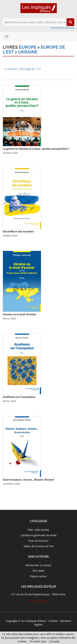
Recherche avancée (63, 28)
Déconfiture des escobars (18, 232)
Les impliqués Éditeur (34, 621)
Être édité (38, 571)
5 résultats (11, 69)
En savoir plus (38, 641)
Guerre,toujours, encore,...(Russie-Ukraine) (28, 480)
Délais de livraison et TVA (38, 546)
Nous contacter (39, 601)
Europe (28, 47)
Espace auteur (38, 576)
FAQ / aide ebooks (38, 530)
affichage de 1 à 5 (30, 69)
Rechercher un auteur (38, 565)
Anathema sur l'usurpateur (19, 397)
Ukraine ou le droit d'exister (20, 314)
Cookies (53, 621)
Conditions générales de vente (38, 535)
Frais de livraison (38, 541)
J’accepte (54, 641)
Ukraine (28, 52)
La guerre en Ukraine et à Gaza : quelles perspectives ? (36, 149)
